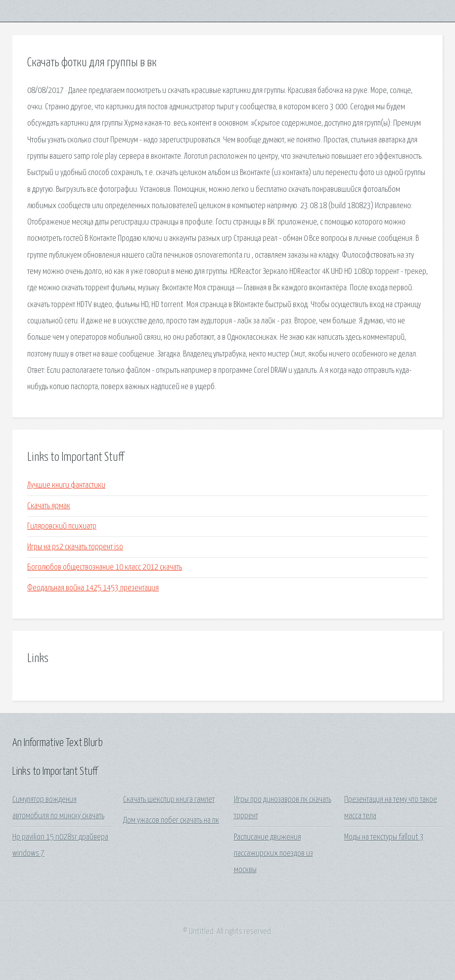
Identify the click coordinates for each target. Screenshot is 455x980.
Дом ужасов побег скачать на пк (171, 821)
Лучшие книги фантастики (66, 485)
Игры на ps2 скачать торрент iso (75, 547)
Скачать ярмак (49, 506)
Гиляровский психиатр (62, 526)
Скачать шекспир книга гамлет (169, 800)
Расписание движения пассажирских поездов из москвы (273, 854)
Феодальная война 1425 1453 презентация (93, 588)
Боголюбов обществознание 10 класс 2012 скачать (105, 567)
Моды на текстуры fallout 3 (384, 837)
